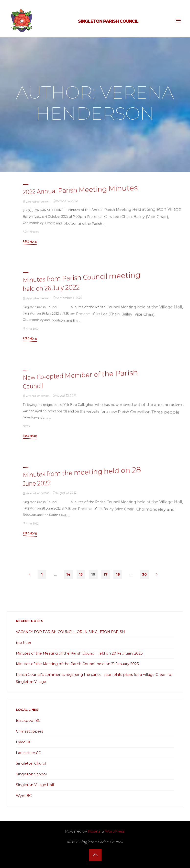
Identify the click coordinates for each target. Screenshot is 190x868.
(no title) (23, 643)
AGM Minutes (31, 231)
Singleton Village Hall (35, 785)
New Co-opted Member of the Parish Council (80, 379)
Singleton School (31, 774)
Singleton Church (32, 763)
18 (118, 574)
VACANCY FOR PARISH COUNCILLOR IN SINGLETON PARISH (70, 632)
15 (81, 574)
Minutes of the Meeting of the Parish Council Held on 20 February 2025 (79, 653)
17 (106, 574)
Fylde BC (24, 742)
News (26, 426)
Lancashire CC (28, 753)
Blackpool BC (28, 721)
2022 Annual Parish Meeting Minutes (80, 189)
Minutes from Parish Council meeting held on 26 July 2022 (82, 281)
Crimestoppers (29, 731)
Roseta (94, 831)
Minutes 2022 (31, 329)
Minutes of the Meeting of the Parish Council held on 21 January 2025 (77, 664)
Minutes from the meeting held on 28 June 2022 (82, 476)
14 (68, 574)
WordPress (115, 831)
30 (144, 574)
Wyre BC (24, 796)
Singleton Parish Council (108, 21)
